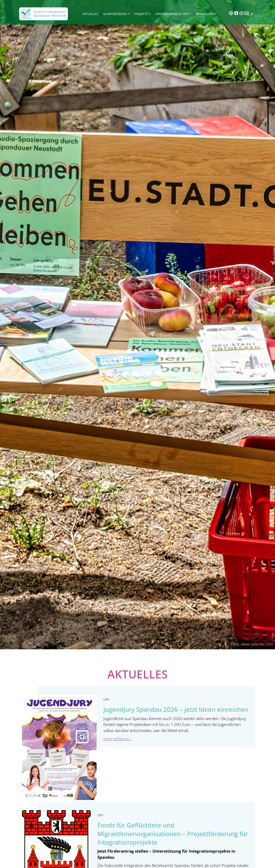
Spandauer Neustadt (172, 14)
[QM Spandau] (44, 14)
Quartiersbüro (115, 14)
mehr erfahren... (118, 739)
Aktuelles (90, 14)
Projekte (141, 14)
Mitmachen (205, 14)
